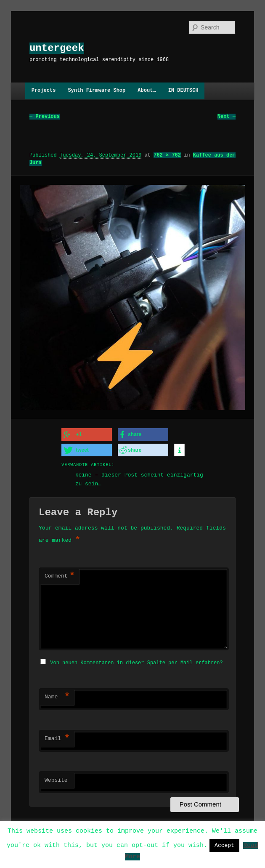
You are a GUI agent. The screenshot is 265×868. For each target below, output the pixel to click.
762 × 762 (167, 155)
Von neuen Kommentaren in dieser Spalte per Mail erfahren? (136, 662)
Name (57, 696)
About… (147, 91)
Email (57, 738)
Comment (60, 576)
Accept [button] (224, 845)
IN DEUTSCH (183, 91)
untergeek (57, 48)
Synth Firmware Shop (97, 91)
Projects (44, 91)
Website (56, 779)
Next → (227, 116)
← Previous (45, 116)
